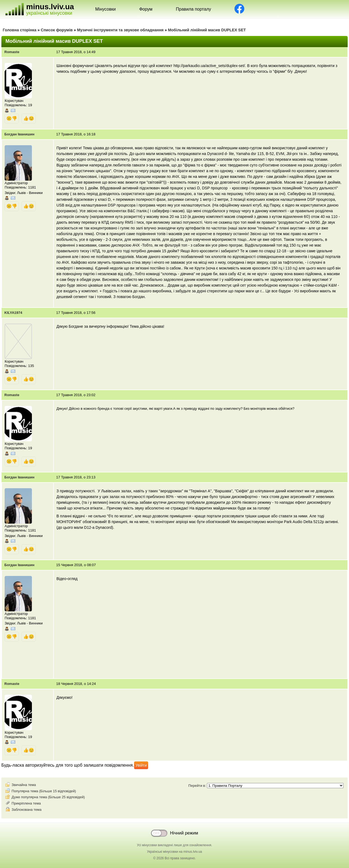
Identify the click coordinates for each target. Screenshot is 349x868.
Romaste (12, 52)
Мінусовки (105, 9)
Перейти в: (266, 786)
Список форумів (57, 30)
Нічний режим (184, 833)
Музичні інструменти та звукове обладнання (120, 30)
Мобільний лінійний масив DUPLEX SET (207, 30)
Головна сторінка (20, 30)
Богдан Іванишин (19, 134)
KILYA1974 (13, 313)
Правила (193, 9)
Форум (146, 9)
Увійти (141, 765)
